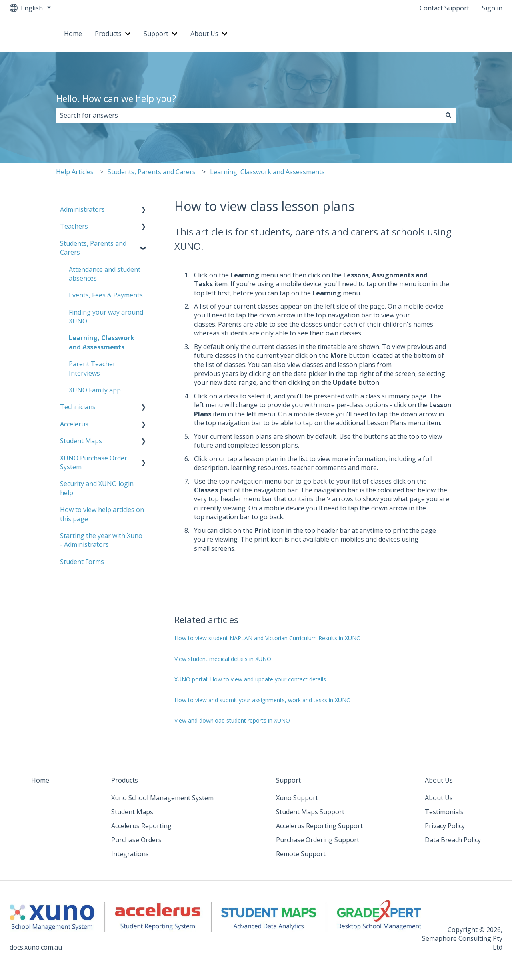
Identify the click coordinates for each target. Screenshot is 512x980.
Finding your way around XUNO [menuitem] (106, 317)
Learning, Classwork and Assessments (267, 172)
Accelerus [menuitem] (74, 424)
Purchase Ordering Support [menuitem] (318, 840)
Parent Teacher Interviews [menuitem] (92, 368)
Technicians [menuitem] (78, 407)
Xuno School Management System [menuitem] (162, 798)
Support (156, 34)
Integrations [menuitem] (130, 854)
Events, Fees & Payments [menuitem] (106, 295)
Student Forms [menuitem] (82, 562)
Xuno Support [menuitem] (297, 798)
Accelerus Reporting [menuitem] (141, 826)
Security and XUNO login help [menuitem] (97, 488)
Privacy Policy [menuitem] (445, 826)
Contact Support (444, 8)
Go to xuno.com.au (467, 34)
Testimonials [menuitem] (444, 812)
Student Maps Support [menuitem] (310, 812)
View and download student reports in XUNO (232, 720)
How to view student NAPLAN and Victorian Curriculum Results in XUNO (268, 638)
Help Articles (75, 172)
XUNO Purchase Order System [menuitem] (94, 462)
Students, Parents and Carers (152, 172)
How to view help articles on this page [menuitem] (102, 514)
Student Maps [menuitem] (81, 441)
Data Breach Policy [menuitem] (453, 840)
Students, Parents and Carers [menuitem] (93, 248)
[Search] (448, 115)
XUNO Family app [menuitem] (95, 390)
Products (108, 34)
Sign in (492, 8)
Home (73, 34)
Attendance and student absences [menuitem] (105, 274)
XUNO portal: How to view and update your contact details (250, 679)
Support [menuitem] (288, 780)
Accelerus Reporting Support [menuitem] (319, 826)
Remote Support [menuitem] (301, 854)
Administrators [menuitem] (82, 209)
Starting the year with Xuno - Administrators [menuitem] (101, 540)
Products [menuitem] (125, 780)
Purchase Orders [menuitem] (136, 840)
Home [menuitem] (40, 780)
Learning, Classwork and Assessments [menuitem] (102, 342)
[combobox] (248, 115)
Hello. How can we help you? (116, 98)
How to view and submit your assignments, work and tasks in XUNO (263, 700)
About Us (204, 34)
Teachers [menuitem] (74, 226)
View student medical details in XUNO (223, 659)
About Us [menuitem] (439, 780)
